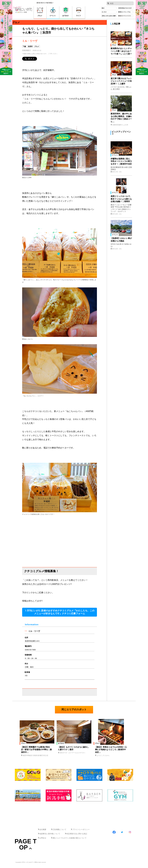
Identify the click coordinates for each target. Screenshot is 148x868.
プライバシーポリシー (81, 829)
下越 (24, 46)
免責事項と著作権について (50, 834)
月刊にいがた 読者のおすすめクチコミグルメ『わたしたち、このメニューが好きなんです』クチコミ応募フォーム (61, 612)
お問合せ (43, 838)
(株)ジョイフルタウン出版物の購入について (69, 838)
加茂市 (30, 46)
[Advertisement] (74, 814)
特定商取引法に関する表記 (77, 834)
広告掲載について (59, 829)
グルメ (37, 46)
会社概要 (43, 829)
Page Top (26, 844)
